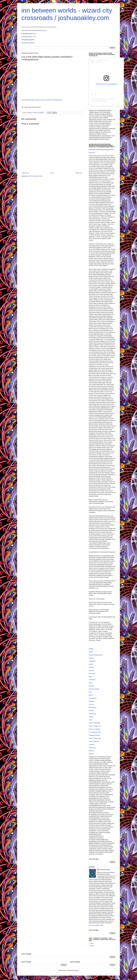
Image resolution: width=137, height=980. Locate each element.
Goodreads (92, 661)
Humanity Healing (94, 689)
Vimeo (91, 720)
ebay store (92, 153)
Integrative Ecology (94, 735)
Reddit (91, 652)
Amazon (91, 717)
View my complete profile (96, 925)
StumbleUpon (93, 698)
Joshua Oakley (96, 106)
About (92, 946)
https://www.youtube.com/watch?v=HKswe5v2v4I (47, 100)
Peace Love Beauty (94, 729)
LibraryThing (92, 714)
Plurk (90, 692)
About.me (92, 670)
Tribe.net (91, 704)
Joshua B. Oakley (105, 870)
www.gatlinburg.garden (28, 43)
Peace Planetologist (95, 723)
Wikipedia (92, 701)
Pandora (91, 711)
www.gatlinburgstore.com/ (29, 37)
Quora (91, 683)
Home (52, 173)
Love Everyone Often (95, 732)
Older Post (79, 173)
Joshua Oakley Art (94, 741)
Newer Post (25, 173)
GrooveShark (93, 707)
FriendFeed (92, 680)
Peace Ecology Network (96, 655)
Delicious (91, 667)
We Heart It (92, 674)
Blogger (91, 649)
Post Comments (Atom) (36, 176)
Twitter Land (92, 748)
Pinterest (91, 751)
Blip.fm (91, 695)
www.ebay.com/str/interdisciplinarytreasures (34, 30)
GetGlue (91, 658)
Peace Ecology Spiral (95, 738)
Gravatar (91, 686)
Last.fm (91, 664)
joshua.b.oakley (108, 106)
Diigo (90, 677)
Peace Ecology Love (95, 726)
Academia (92, 745)
